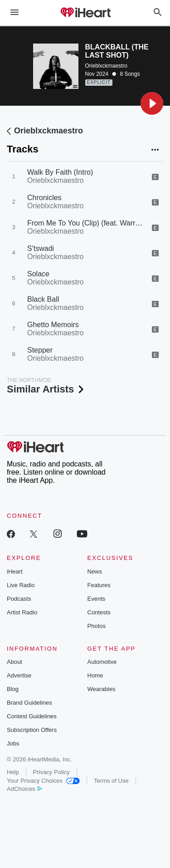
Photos (97, 626)
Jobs (13, 743)
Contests (99, 612)
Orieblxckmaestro (106, 66)
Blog (13, 689)
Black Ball (43, 299)
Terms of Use (111, 781)
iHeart (15, 571)
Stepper (40, 350)
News (95, 571)
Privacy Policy (51, 772)
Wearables (102, 689)
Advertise (19, 675)
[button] (152, 103)
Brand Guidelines (29, 703)
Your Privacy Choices (43, 781)
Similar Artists (46, 389)
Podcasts (19, 599)
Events (97, 599)
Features (99, 585)
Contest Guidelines (32, 716)
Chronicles (44, 198)
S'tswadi (41, 248)
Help (13, 772)
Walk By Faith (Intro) (60, 172)
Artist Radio (22, 612)
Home (95, 675)
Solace (38, 274)
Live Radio (21, 585)
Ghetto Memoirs (53, 325)
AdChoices (24, 789)
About (15, 662)
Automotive (102, 662)
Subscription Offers (32, 730)
